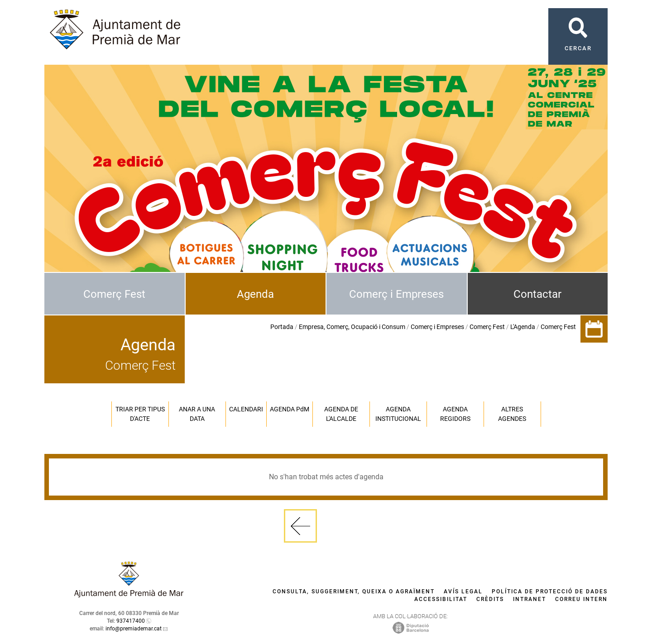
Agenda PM (290, 409)
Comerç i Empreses (396, 294)
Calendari (246, 409)
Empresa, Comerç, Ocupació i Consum (352, 327)
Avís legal (463, 592)
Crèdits (490, 599)
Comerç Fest (114, 294)
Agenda (255, 294)
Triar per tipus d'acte (140, 414)
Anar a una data (197, 414)
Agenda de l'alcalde (341, 414)
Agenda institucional (398, 414)
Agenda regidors (455, 414)
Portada (282, 327)
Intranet (530, 599)
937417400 (131, 621)
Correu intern (581, 599)
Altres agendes (512, 414)
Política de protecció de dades (550, 592)
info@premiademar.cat (134, 629)
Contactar (537, 294)
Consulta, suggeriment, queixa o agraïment (354, 592)
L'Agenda (523, 327)
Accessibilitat (441, 599)
